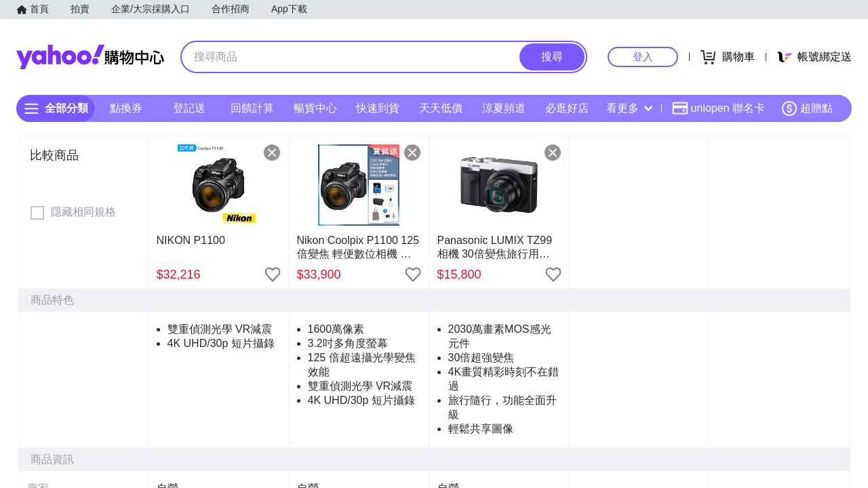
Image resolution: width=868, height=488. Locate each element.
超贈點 (807, 108)
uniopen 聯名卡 (718, 108)
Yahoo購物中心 (90, 57)
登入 (643, 57)
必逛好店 (567, 108)
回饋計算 (252, 108)
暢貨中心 (315, 108)
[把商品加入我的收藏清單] (273, 274)
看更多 (629, 108)
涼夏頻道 (504, 108)
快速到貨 (378, 108)
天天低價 (441, 108)
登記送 (189, 108)
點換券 (126, 108)
